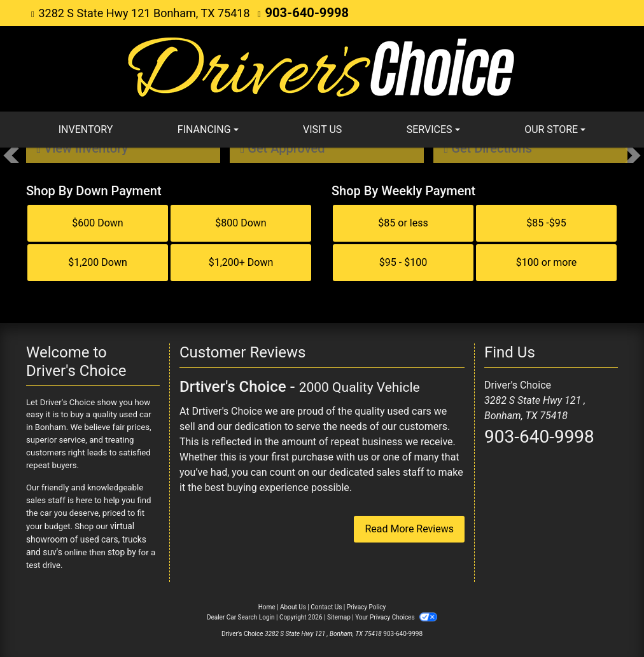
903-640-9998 (302, 12)
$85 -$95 (546, 222)
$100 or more (546, 262)
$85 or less (403, 222)
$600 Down (97, 222)
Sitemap (339, 615)
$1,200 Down (98, 262)
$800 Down (241, 222)
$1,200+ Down (241, 262)
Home (267, 605)
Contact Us (326, 605)
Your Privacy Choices (396, 615)
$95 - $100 (403, 262)
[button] (11, 155)
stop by (103, 550)
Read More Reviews (409, 528)
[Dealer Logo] (322, 67)
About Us (293, 605)
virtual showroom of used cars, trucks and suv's (92, 538)
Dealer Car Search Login (241, 615)
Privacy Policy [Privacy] (367, 605)
